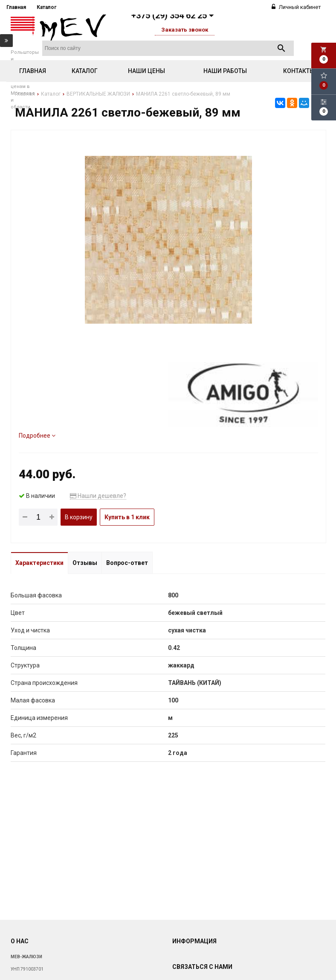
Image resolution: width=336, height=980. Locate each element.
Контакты (299, 71)
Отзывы (85, 563)
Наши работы (225, 71)
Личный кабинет (296, 7)
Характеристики (39, 563)
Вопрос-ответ (127, 563)
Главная (16, 7)
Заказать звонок (185, 30)
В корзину (79, 517)
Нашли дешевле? (98, 496)
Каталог (46, 7)
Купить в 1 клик (127, 517)
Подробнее (37, 436)
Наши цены (146, 71)
